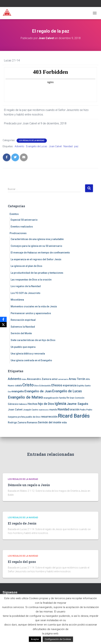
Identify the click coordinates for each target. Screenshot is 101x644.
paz (76, 146)
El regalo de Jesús (22, 523)
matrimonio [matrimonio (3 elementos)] (44, 410)
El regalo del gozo (22, 562)
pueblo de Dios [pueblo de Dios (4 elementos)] (33, 417)
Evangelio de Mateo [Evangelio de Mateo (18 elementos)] (25, 397)
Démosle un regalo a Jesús (29, 485)
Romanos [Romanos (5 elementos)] (32, 422)
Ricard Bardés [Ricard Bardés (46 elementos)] (74, 416)
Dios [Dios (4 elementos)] (37, 386)
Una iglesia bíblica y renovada (28, 354)
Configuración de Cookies (58, 639)
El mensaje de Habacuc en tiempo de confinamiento (40, 253)
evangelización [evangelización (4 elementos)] (51, 398)
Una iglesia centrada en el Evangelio (31, 360)
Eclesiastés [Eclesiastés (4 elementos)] (45, 386)
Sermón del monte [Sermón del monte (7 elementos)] (50, 422)
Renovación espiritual (23, 320)
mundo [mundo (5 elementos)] (53, 410)
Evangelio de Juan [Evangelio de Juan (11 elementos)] (38, 391)
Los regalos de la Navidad (32, 141)
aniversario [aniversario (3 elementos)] (63, 379)
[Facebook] (3, 319)
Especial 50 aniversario (24, 220)
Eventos (14, 214)
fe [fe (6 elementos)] (68, 398)
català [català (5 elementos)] (18, 385)
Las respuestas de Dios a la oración (31, 280)
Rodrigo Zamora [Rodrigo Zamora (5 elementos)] (17, 422)
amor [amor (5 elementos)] (55, 379)
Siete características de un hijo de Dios (33, 340)
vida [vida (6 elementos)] (64, 422)
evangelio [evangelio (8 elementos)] (18, 391)
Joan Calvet (55, 146)
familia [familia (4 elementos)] (62, 398)
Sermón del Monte (21, 333)
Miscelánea (17, 300)
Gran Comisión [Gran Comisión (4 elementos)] (77, 398)
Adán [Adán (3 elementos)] (24, 379)
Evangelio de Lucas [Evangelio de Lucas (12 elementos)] (67, 391)
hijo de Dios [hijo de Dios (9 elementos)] (46, 404)
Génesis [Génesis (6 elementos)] (13, 404)
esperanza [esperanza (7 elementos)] (70, 385)
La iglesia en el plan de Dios (26, 266)
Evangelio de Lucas (37, 146)
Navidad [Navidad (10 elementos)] (63, 409)
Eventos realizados (22, 227)
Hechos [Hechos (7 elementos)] (33, 404)
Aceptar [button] (35, 639)
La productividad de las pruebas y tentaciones (37, 273)
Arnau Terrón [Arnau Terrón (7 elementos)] (77, 379)
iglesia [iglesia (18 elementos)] (60, 403)
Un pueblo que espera (23, 347)
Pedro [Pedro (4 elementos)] (83, 410)
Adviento (19, 146)
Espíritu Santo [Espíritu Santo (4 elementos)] (84, 386)
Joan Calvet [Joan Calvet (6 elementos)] (15, 410)
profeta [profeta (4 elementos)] (21, 417)
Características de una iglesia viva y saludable (37, 239)
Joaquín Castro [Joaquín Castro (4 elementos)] (31, 410)
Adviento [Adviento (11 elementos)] (15, 379)
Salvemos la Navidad (23, 327)
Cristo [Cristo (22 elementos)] (28, 385)
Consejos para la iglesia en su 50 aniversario (36, 246)
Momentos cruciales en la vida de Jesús (34, 306)
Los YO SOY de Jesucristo (26, 293)
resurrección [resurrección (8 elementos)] (49, 417)
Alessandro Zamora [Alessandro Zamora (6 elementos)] (39, 379)
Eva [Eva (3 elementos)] (9, 392)
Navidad (68, 146)
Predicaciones (18, 233)
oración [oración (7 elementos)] (75, 409)
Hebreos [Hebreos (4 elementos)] (23, 404)
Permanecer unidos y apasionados (31, 313)
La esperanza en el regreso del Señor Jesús (36, 259)
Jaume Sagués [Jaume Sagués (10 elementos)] (77, 404)
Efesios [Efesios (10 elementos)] (57, 385)
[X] (3, 325)
